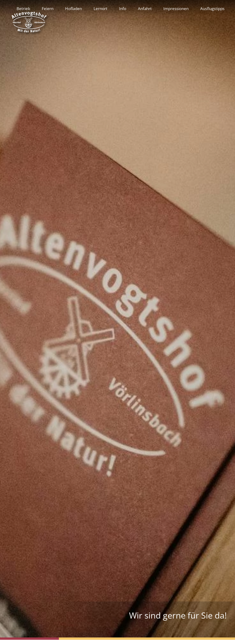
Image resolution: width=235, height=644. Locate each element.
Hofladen (74, 8)
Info (123, 8)
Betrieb (23, 8)
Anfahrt (145, 8)
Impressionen (176, 8)
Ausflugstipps (212, 8)
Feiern (48, 8)
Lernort (100, 8)
